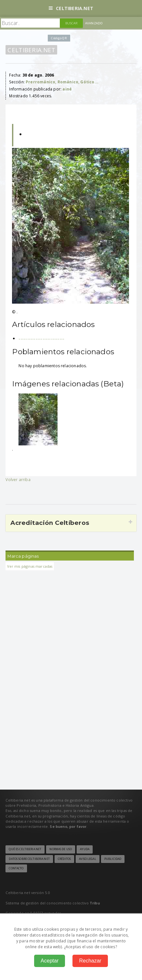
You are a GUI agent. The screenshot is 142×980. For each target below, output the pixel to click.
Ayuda (85, 849)
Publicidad (113, 859)
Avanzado (94, 23)
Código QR (59, 38)
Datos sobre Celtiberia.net (29, 859)
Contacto (16, 868)
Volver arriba (18, 480)
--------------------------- (41, 339)
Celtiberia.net (71, 8)
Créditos (64, 859)
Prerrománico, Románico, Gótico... (62, 82)
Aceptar (50, 961)
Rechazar (90, 961)
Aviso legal (87, 859)
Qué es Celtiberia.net (25, 849)
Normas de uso (61, 849)
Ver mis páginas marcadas (30, 566)
